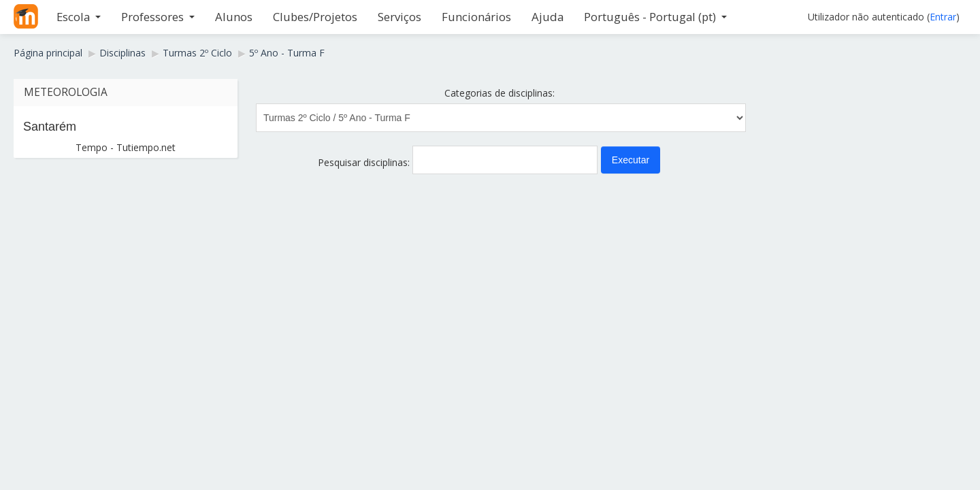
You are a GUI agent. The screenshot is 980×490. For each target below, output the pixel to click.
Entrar (943, 17)
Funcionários (476, 17)
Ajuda (548, 17)
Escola (79, 17)
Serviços (399, 17)
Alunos (234, 17)
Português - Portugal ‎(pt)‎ (655, 17)
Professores (158, 17)
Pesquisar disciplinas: (365, 162)
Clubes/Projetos (315, 17)
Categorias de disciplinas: (500, 93)
